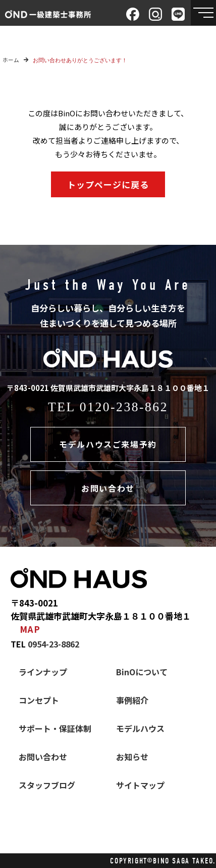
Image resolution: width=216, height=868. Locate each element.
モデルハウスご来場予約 (108, 445)
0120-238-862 (124, 407)
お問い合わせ (108, 488)
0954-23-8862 (53, 644)
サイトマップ (140, 785)
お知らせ (132, 757)
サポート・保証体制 (55, 728)
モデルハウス (140, 728)
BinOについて (142, 672)
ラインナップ (43, 672)
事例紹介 (132, 700)
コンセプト (39, 700)
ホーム (11, 60)
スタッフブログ (47, 785)
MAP (31, 629)
